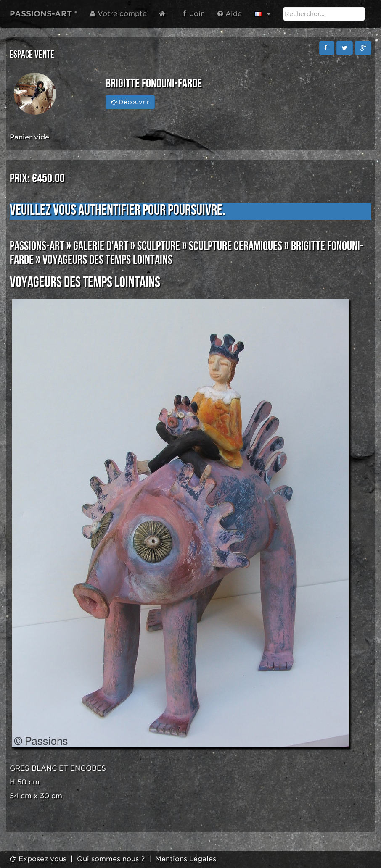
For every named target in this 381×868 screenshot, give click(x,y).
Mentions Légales (186, 859)
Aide (230, 14)
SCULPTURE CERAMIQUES (235, 246)
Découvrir (130, 102)
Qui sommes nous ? (111, 859)
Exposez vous (38, 859)
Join (194, 14)
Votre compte (118, 14)
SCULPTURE (159, 246)
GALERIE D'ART (101, 246)
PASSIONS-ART (37, 246)
